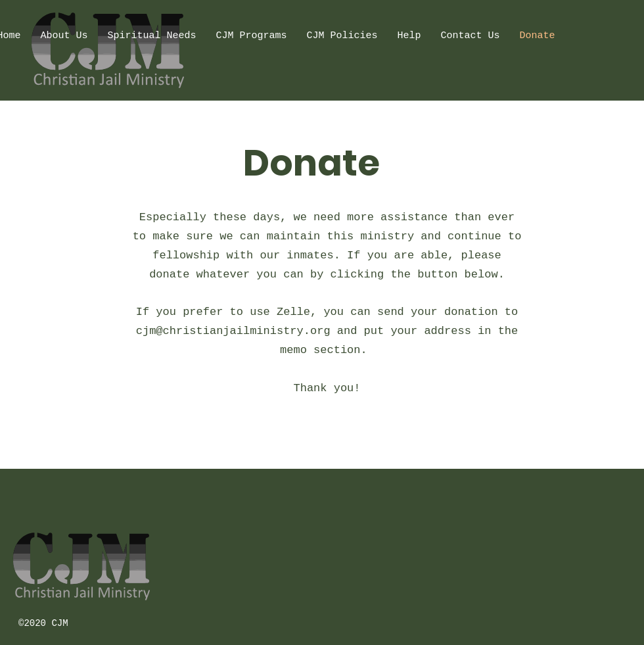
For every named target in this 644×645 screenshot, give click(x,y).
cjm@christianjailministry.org (233, 331)
